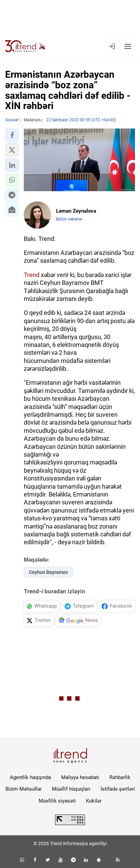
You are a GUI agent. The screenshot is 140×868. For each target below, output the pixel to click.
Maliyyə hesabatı (80, 777)
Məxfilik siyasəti (57, 801)
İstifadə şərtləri (118, 789)
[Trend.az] (25, 46)
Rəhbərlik (120, 777)
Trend (32, 275)
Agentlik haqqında (30, 777)
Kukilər (94, 801)
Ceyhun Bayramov (48, 572)
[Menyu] (128, 46)
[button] (12, 135)
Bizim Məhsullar (24, 789)
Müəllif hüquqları (71, 789)
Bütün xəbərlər (69, 219)
